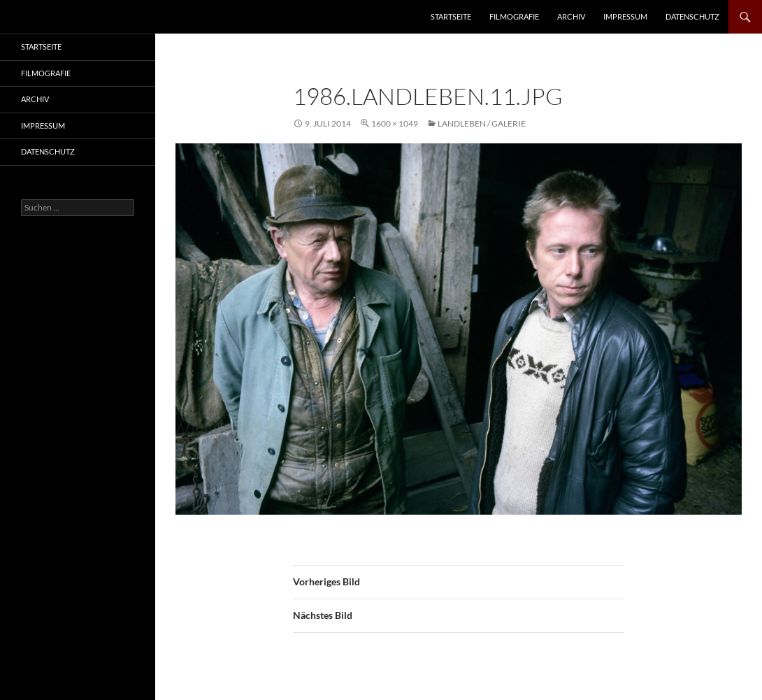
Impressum (625, 16)
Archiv (571, 16)
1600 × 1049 (395, 123)
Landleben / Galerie (482, 123)
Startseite (451, 16)
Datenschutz (692, 16)
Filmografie (514, 16)
